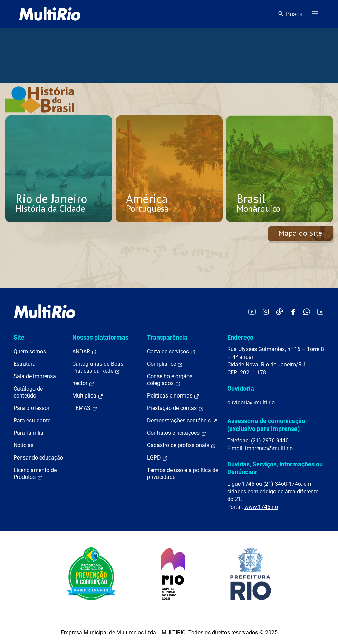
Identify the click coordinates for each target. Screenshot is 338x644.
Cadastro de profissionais (182, 445)
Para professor (31, 408)
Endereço (240, 337)
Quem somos (30, 351)
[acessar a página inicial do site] (50, 14)
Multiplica (88, 396)
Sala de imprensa (35, 376)
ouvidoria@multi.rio (251, 402)
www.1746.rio (261, 507)
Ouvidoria (241, 388)
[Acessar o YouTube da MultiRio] (252, 311)
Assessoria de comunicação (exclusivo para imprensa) (266, 425)
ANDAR (85, 352)
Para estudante (32, 420)
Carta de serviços (171, 352)
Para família (28, 433)
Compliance (165, 364)
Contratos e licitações (177, 433)
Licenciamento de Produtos (35, 474)
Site (19, 337)
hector (83, 383)
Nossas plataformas (100, 337)
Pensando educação (38, 458)
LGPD (157, 458)
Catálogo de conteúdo (28, 392)
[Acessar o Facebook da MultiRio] (293, 311)
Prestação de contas (175, 408)
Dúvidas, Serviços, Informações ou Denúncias (275, 468)
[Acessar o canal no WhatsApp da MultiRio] (307, 311)
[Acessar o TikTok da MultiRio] (279, 311)
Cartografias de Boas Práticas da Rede (98, 368)
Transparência (167, 337)
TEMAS (85, 408)
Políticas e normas (173, 396)
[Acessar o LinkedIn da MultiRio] (320, 311)
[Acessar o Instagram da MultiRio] (266, 311)
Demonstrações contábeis (182, 421)
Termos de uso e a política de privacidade (183, 474)
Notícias (23, 445)
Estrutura (25, 364)
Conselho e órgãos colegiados (170, 380)
